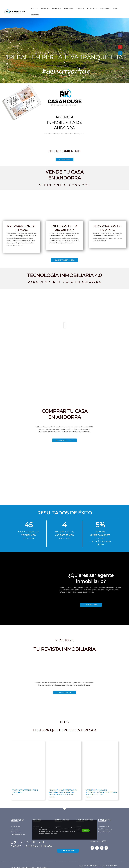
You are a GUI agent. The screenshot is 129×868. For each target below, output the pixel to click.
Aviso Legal (15, 862)
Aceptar (84, 830)
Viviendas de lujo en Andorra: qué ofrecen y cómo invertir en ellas (101, 788)
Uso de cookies (42, 862)
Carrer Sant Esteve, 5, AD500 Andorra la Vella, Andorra (99, 863)
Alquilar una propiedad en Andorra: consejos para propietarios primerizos (63, 788)
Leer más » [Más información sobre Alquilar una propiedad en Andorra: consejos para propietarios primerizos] (52, 792)
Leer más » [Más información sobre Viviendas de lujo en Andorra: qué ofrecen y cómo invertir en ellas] (89, 792)
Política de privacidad (28, 862)
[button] (43, 9)
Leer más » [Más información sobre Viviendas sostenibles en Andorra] (15, 790)
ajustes (56, 833)
